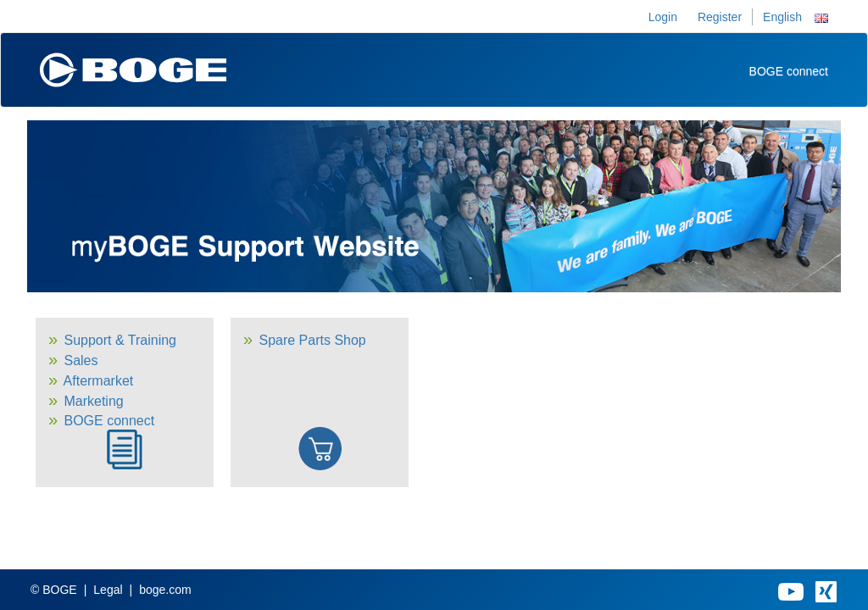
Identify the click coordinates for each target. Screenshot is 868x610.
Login (663, 17)
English (782, 17)
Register (720, 17)
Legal (108, 590)
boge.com (165, 590)
